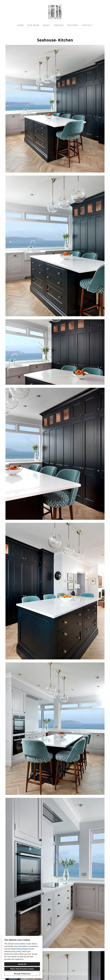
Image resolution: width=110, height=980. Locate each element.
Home (21, 25)
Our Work (33, 25)
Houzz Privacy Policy (19, 949)
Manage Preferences (22, 974)
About (47, 25)
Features (73, 25)
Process (59, 25)
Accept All (22, 964)
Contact (87, 25)
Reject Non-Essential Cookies (22, 969)
